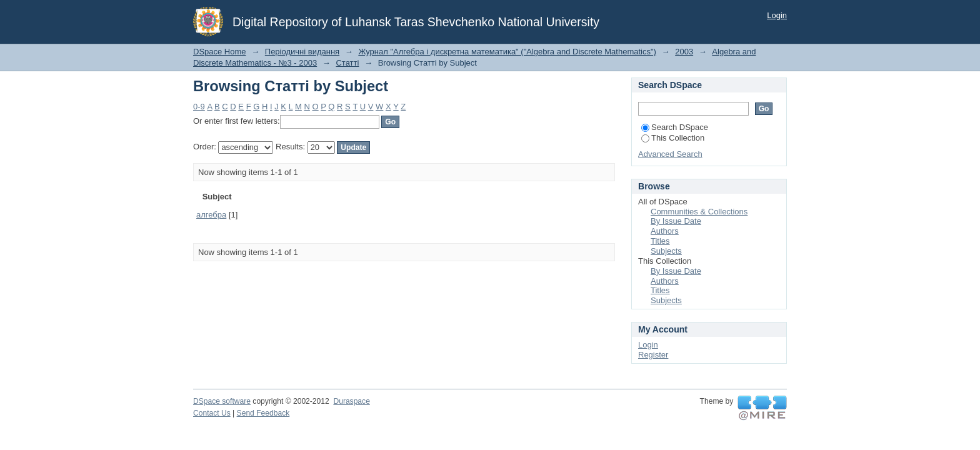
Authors (665, 231)
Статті (347, 63)
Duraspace (351, 401)
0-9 (199, 107)
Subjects (666, 251)
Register (653, 355)
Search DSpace (675, 127)
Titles (660, 241)
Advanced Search (670, 154)
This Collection (673, 138)
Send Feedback (263, 413)
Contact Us (212, 413)
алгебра (211, 215)
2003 (684, 52)
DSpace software (222, 401)
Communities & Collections (699, 212)
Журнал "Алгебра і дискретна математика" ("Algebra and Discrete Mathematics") (507, 52)
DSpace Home (220, 52)
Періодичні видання (302, 52)
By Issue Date (676, 221)
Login (777, 15)
